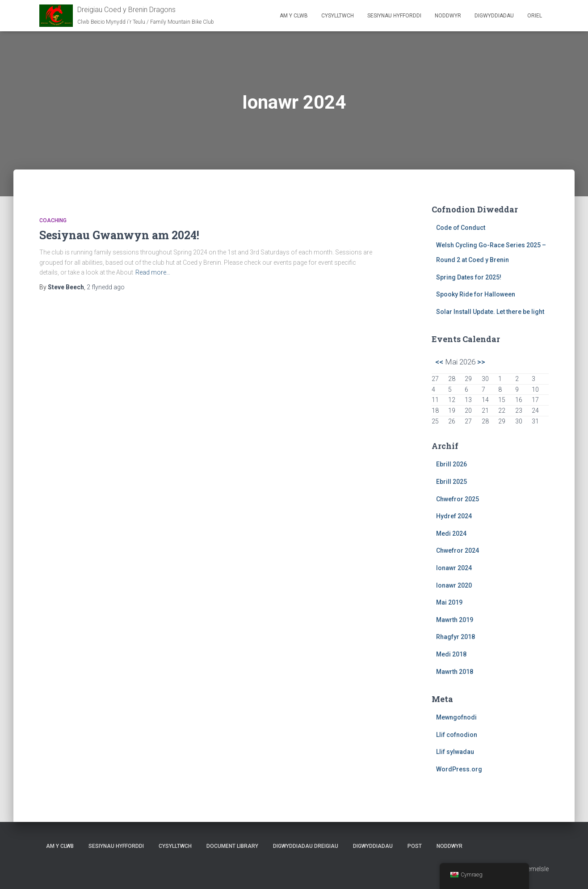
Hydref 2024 (454, 516)
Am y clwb (294, 16)
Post (415, 846)
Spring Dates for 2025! (469, 277)
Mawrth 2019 (455, 620)
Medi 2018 (451, 654)
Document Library (232, 846)
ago (106, 287)
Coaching (53, 220)
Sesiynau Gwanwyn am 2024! (119, 235)
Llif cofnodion (457, 735)
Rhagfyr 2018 (456, 637)
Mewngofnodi (456, 717)
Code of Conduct (461, 228)
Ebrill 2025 (451, 482)
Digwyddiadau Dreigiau (306, 846)
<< (439, 362)
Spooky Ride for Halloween (476, 294)
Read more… (153, 272)
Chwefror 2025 (458, 499)
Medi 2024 (451, 533)
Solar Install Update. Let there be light (490, 312)
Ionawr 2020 (454, 585)
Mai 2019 (449, 602)
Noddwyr (448, 16)
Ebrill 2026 (451, 464)
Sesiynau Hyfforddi (394, 16)
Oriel (535, 16)
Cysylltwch (338, 16)
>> (481, 362)
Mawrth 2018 (455, 672)
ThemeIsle (534, 869)
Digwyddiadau (494, 16)
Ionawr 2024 (454, 568)
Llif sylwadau (455, 752)
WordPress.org (459, 769)
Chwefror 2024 (458, 550)
